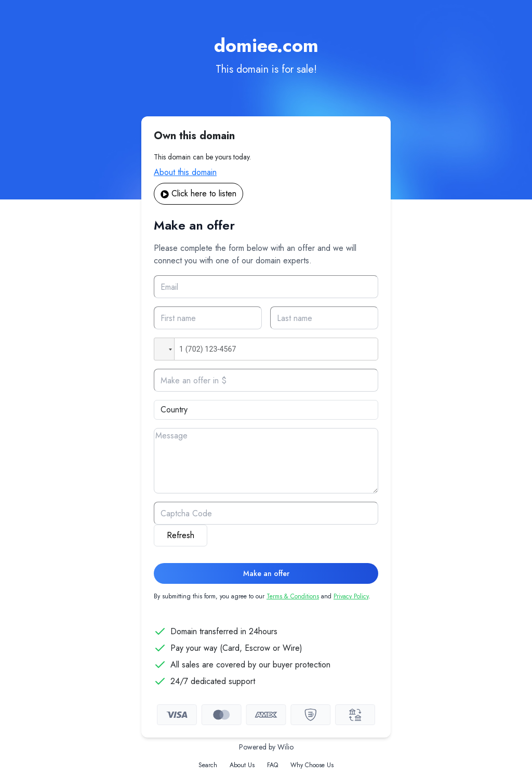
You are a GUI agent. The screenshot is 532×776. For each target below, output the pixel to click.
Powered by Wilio (266, 747)
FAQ (272, 765)
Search (208, 765)
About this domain (185, 172)
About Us (242, 765)
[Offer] (266, 380)
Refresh (181, 535)
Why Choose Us (312, 765)
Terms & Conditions (293, 596)
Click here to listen (198, 193)
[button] (164, 349)
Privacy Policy (351, 596)
